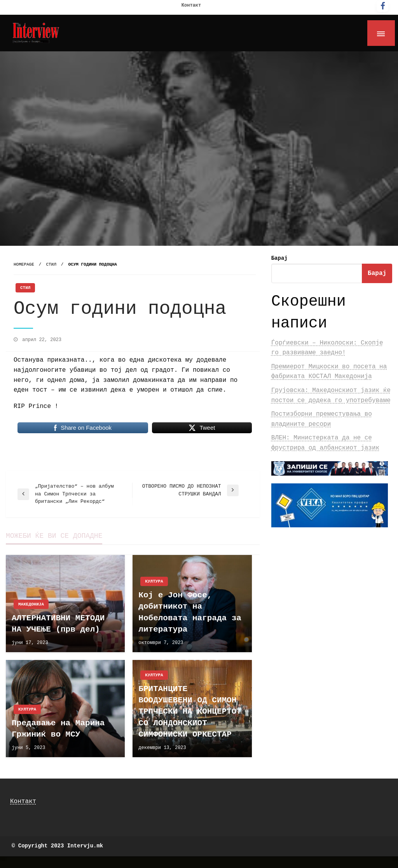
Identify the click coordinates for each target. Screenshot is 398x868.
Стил (51, 264)
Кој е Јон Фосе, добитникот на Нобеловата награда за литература (190, 612)
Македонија (31, 604)
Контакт (191, 5)
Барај (279, 258)
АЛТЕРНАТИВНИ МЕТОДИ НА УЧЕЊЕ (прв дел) (58, 624)
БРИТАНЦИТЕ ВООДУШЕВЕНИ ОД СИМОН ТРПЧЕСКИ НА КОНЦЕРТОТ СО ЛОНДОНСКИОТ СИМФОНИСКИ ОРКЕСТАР (190, 712)
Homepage (24, 264)
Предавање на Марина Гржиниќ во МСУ (58, 729)
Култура (154, 581)
